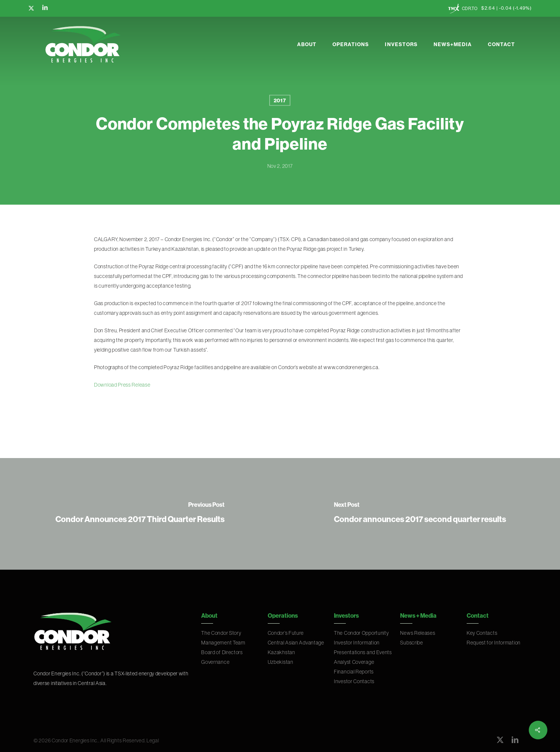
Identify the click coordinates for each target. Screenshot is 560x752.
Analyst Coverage (354, 662)
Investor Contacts (354, 681)
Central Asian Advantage (296, 643)
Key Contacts (482, 633)
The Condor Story (221, 633)
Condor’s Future (286, 633)
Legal (153, 740)
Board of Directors (222, 652)
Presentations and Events (363, 652)
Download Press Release (122, 385)
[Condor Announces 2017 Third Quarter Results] (140, 514)
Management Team (223, 643)
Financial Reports (354, 672)
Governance (215, 662)
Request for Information (494, 643)
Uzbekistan (281, 662)
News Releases (418, 633)
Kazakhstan (281, 652)
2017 (280, 100)
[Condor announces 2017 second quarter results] (420, 514)
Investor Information (357, 643)
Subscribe (411, 643)
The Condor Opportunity (361, 633)
